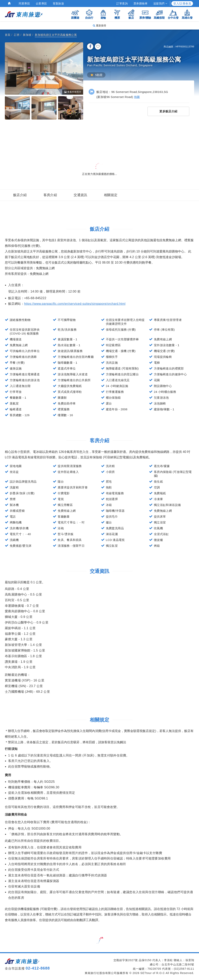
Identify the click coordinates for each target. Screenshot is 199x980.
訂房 (17, 35)
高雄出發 (187, 14)
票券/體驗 (145, 14)
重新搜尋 (99, 26)
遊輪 (103, 14)
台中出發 (173, 14)
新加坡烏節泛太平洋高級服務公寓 (56, 35)
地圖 (137, 97)
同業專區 (24, 3)
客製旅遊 (58, 3)
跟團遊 (75, 14)
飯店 (131, 14)
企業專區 (41, 3)
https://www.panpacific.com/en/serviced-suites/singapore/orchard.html (75, 304)
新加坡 (27, 35)
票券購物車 (141, 3)
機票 (117, 14)
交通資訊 (80, 195)
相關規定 (111, 195)
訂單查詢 (122, 3)
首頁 (8, 35)
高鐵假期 (159, 14)
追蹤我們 (160, 3)
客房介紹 (50, 195)
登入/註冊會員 (182, 3)
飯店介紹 (20, 195)
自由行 (89, 14)
